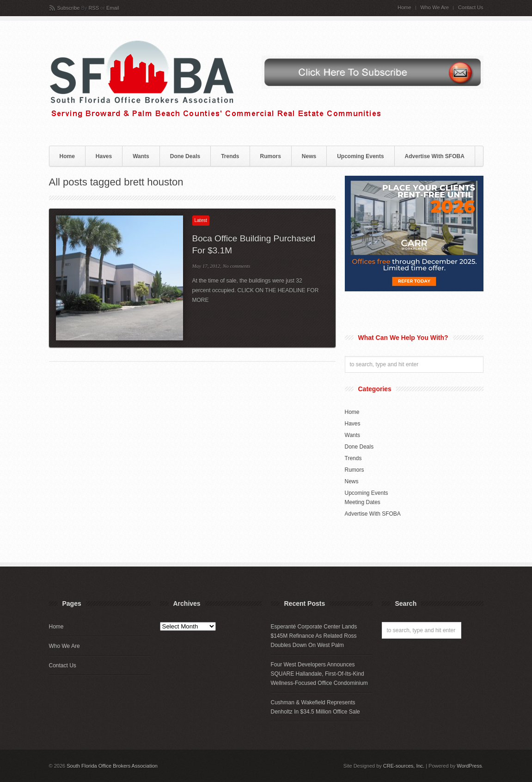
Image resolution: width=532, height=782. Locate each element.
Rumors (271, 156)
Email (113, 8)
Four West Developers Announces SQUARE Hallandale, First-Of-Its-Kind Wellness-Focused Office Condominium (319, 674)
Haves (104, 156)
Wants (141, 156)
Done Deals (185, 156)
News (309, 156)
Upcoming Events (360, 156)
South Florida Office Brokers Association (112, 766)
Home (404, 8)
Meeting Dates (363, 502)
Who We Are (435, 8)
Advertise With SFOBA (435, 156)
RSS (94, 8)
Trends (230, 156)
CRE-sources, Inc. (404, 766)
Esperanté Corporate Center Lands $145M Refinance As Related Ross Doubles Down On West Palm (314, 636)
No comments (237, 266)
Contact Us (471, 8)
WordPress (469, 766)
